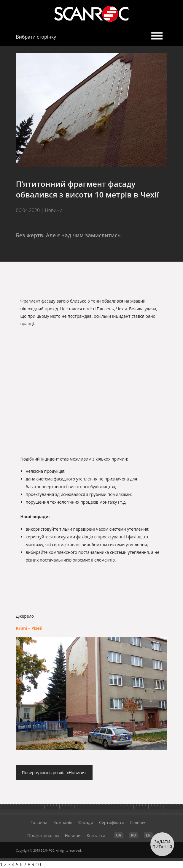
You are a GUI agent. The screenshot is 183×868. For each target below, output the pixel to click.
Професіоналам (43, 835)
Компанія (63, 822)
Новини (73, 835)
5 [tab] (112, 743)
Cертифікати (112, 822)
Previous (26, 696)
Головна (39, 822)
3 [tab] (94, 743)
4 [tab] (103, 743)
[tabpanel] (92, 694)
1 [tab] (77, 743)
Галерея (138, 822)
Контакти (96, 835)
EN (148, 835)
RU (133, 835)
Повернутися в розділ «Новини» (54, 773)
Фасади (86, 822)
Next (157, 693)
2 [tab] (85, 743)
